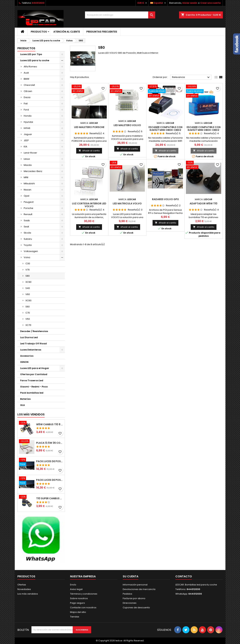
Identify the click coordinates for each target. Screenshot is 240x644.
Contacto (184, 576)
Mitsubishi (29, 184)
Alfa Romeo (30, 67)
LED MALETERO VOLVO (127, 125)
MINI (26, 177)
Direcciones (130, 603)
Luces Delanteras (31, 350)
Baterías (25, 399)
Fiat (26, 103)
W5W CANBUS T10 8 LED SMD (50, 424)
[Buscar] (120, 15)
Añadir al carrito (89, 151)
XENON (24, 362)
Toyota (28, 245)
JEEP (26, 140)
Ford (26, 110)
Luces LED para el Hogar (35, 368)
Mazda (28, 165)
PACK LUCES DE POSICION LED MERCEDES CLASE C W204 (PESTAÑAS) (50, 461)
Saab (27, 220)
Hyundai (28, 122)
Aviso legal (76, 589)
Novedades (24, 589)
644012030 (38, 3)
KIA (25, 147)
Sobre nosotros (79, 598)
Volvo (27, 257)
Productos (39, 32)
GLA (22, 405)
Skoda (27, 233)
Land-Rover (30, 153)
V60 (28, 294)
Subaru (28, 239)
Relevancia (191, 77)
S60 (28, 307)
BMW (27, 79)
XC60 (28, 300)
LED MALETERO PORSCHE (89, 127)
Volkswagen (31, 251)
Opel (27, 196)
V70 (28, 270)
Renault (28, 214)
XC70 (28, 325)
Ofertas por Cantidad (34, 374)
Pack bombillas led (32, 393)
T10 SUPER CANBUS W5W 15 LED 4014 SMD (50, 498)
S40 (28, 288)
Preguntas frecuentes (102, 32)
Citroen (28, 91)
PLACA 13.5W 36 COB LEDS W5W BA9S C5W (50, 443)
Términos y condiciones (84, 594)
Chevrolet (29, 85)
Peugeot (29, 202)
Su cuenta (131, 576)
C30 (28, 264)
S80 (28, 276)
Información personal (135, 585)
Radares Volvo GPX (165, 199)
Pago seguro (78, 603)
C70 (28, 313)
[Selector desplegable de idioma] (158, 3)
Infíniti (27, 128)
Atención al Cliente (67, 32)
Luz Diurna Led (29, 337)
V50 (28, 319)
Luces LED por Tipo (31, 54)
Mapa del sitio (78, 612)
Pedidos (127, 594)
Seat (26, 227)
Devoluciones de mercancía (139, 589)
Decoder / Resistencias (34, 331)
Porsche (28, 208)
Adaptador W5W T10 (203, 203)
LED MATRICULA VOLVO (127, 203)
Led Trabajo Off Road (33, 344)
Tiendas (75, 617)
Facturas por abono (134, 598)
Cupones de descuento (136, 608)
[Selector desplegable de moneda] (143, 3)
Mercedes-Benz (33, 171)
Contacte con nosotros (83, 608)
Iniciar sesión (190, 3)
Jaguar (28, 134)
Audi (26, 73)
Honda (28, 116)
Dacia (27, 97)
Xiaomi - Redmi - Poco (34, 387)
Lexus (27, 159)
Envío (73, 585)
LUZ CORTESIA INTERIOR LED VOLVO (89, 205)
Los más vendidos (31, 414)
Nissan (27, 190)
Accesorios (27, 356)
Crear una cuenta (210, 3)
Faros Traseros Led (32, 380)
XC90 (28, 282)
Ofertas (22, 585)
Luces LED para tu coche (35, 60)
